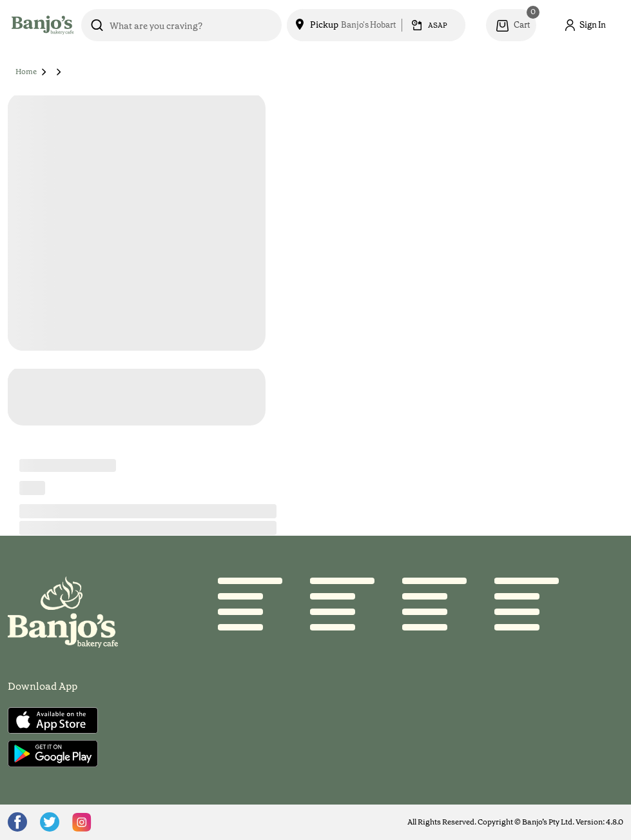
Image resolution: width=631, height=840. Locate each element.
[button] (44, 72)
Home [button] (26, 72)
